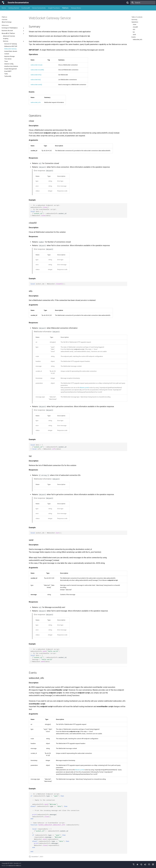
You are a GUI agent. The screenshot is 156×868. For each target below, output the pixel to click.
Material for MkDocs (15, 866)
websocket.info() (36, 75)
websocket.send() (36, 85)
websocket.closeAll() (37, 70)
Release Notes (76, 8)
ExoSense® (26, 8)
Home (4, 8)
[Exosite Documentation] (3, 3)
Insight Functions (54, 8)
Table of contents (137, 17)
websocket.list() (36, 80)
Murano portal (84, 388)
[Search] (143, 3)
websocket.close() (37, 65)
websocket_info (36, 102)
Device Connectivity (39, 8)
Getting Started (14, 8)
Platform (65, 8)
